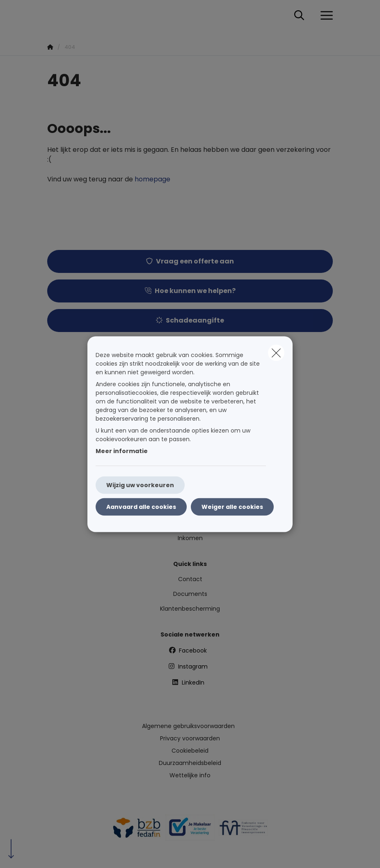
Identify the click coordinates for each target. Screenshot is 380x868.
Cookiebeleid (190, 751)
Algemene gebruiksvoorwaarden (188, 726)
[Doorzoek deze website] (299, 16)
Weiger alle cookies (232, 506)
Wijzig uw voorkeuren (140, 485)
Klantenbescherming (190, 609)
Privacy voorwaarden (190, 738)
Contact (190, 579)
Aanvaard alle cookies (141, 506)
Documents (190, 594)
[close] (276, 353)
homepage (152, 179)
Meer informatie (122, 451)
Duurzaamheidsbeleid (190, 763)
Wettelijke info (190, 775)
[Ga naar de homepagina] (52, 15)
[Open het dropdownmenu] (325, 16)
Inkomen (190, 538)
